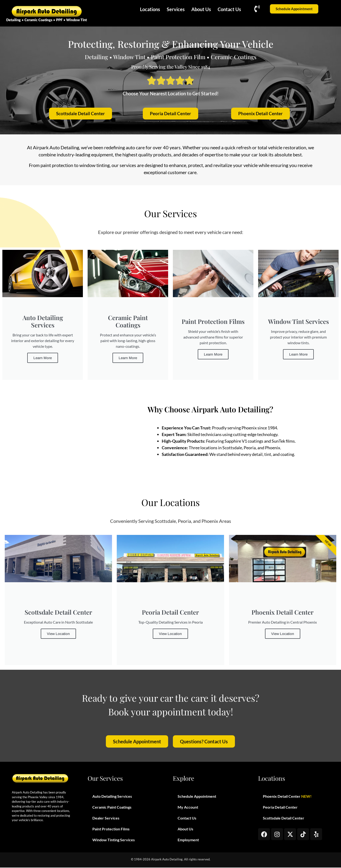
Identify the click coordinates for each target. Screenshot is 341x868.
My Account (188, 808)
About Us (201, 9)
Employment (188, 840)
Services (176, 9)
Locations (150, 9)
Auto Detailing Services (112, 797)
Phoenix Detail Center (287, 797)
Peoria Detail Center (280, 808)
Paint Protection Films (111, 829)
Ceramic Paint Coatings (112, 808)
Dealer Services (106, 818)
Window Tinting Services (114, 840)
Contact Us (229, 9)
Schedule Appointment (197, 797)
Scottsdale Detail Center (284, 818)
